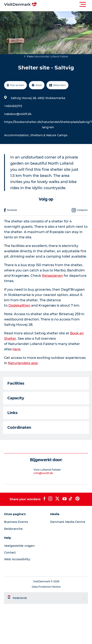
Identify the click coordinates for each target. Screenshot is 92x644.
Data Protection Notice (46, 587)
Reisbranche (13, 529)
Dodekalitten (19, 305)
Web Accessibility (17, 559)
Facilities (16, 383)
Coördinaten (19, 427)
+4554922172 (13, 106)
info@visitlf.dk (43, 473)
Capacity (16, 398)
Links (12, 413)
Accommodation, (17, 135)
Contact (10, 552)
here (16, 349)
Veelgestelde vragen (19, 546)
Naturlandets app (23, 363)
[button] (64, 4)
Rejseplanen (52, 276)
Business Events (16, 522)
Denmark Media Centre (68, 522)
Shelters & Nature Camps (49, 135)
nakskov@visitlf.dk (18, 114)
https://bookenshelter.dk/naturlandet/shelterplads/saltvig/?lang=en (48, 125)
